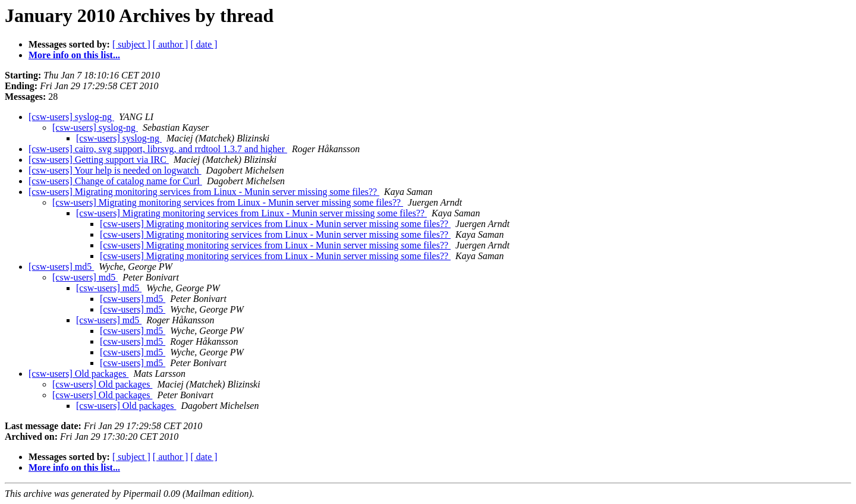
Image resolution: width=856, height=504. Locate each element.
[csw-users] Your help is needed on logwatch (115, 170)
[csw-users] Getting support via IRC (99, 160)
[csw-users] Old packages (78, 374)
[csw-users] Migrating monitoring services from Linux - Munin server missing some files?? (204, 192)
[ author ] (171, 44)
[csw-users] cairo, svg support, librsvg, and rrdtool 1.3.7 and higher (158, 149)
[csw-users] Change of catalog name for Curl (115, 181)
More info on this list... (74, 55)
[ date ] (204, 44)
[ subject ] (131, 44)
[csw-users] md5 (61, 267)
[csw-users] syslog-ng (71, 117)
